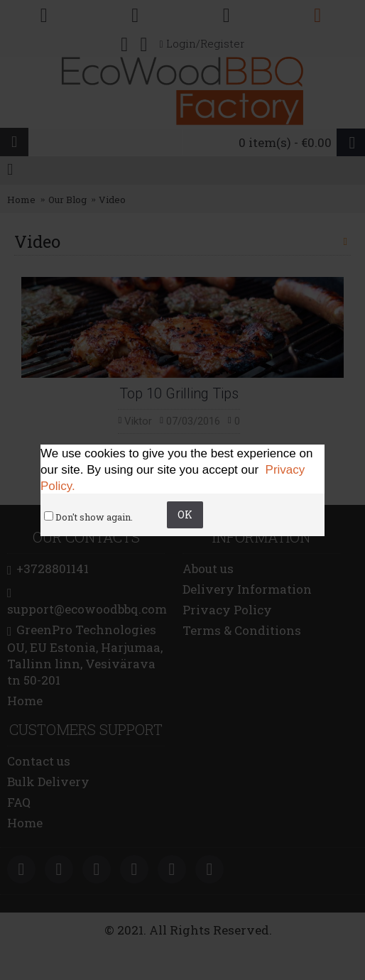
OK (185, 514)
